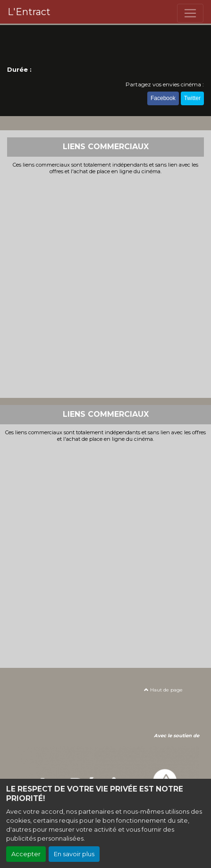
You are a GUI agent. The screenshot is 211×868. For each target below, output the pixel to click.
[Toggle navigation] (190, 13)
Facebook (163, 98)
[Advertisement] (105, 285)
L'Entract (29, 12)
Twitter (192, 98)
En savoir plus (74, 854)
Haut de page (163, 690)
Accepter (26, 854)
